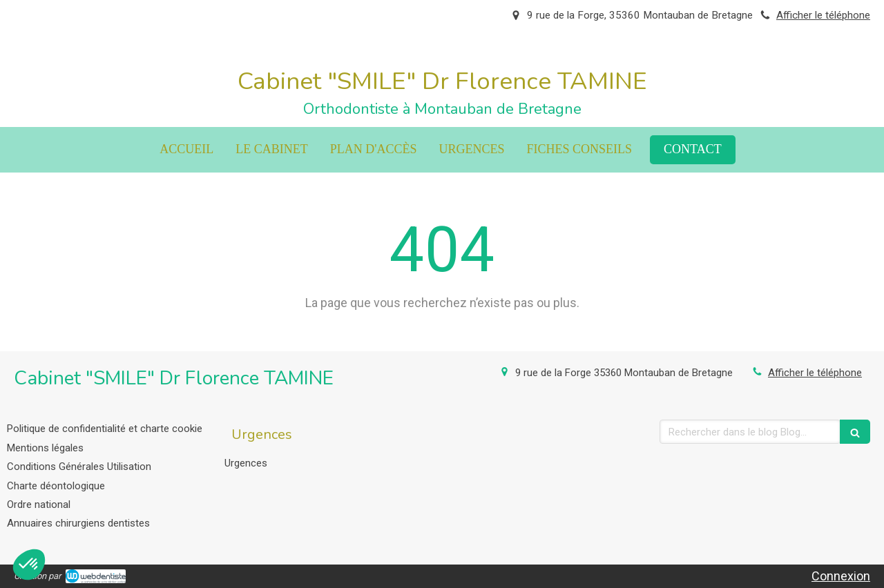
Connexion (841, 576)
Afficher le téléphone (823, 15)
